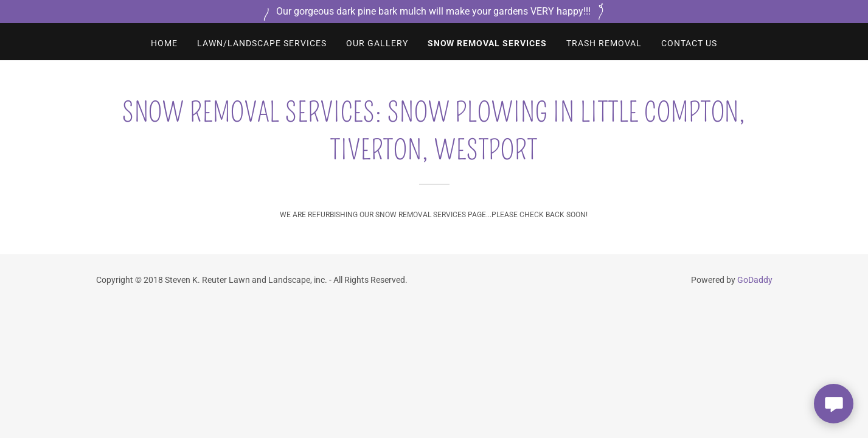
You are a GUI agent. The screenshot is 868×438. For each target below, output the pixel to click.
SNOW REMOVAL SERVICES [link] (488, 43)
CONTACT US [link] (689, 43)
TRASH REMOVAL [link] (604, 43)
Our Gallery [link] (377, 43)
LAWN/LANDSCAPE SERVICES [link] (262, 43)
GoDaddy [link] (755, 280)
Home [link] (164, 43)
